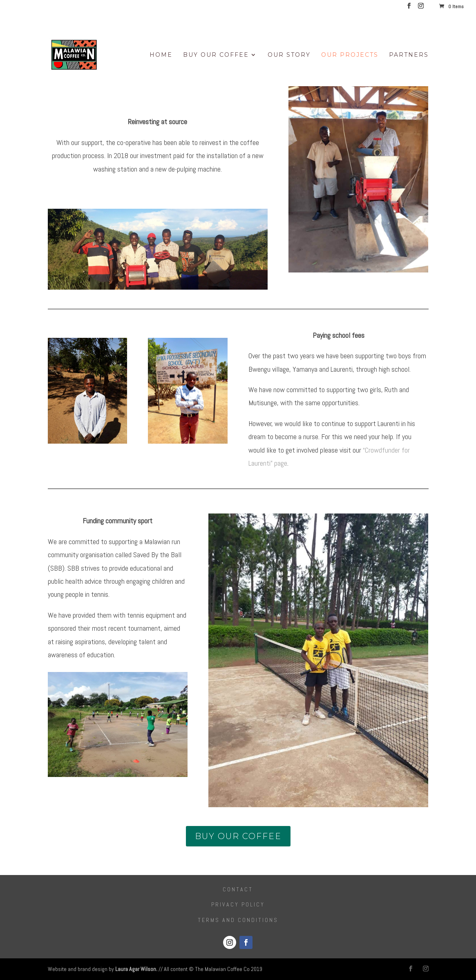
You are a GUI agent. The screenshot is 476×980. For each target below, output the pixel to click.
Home (161, 55)
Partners (409, 55)
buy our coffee (238, 836)
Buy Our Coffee (216, 55)
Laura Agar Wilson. (136, 969)
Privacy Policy (238, 904)
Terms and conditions (238, 920)
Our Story (289, 55)
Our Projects (350, 55)
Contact (238, 889)
